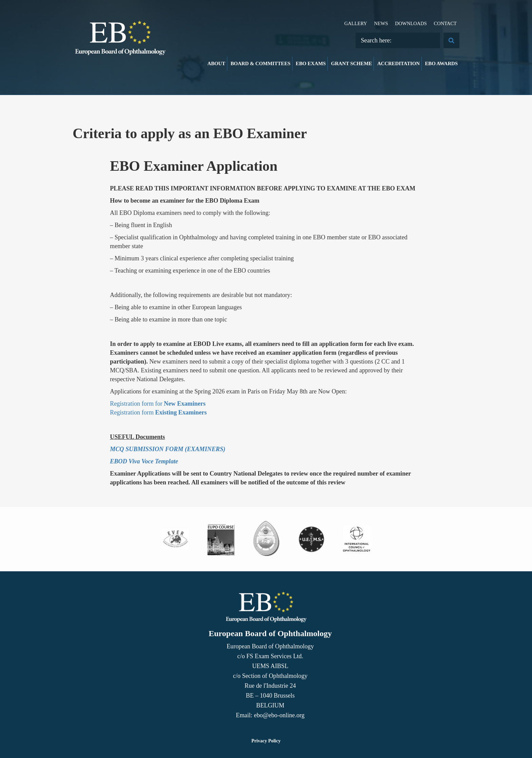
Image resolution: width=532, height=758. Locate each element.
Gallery (356, 23)
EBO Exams (311, 63)
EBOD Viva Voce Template (144, 461)
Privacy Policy (266, 741)
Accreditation (398, 63)
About (216, 63)
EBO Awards (442, 63)
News (381, 23)
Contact (445, 23)
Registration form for (158, 404)
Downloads (411, 23)
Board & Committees (260, 63)
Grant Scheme (351, 63)
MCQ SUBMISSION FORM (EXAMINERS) (168, 449)
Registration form (158, 412)
